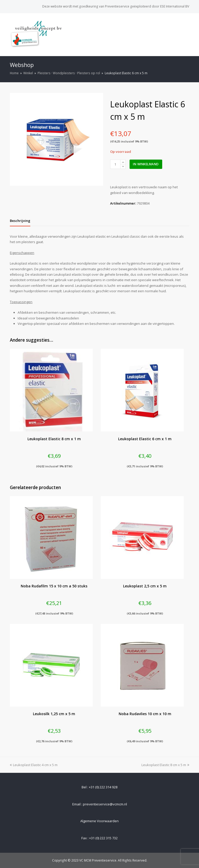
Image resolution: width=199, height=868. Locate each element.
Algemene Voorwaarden (99, 821)
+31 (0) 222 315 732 (103, 838)
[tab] (20, 221)
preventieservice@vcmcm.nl (105, 804)
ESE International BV (175, 6)
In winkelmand (146, 164)
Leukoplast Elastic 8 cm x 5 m (165, 765)
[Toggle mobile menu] (186, 34)
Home (14, 73)
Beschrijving (20, 221)
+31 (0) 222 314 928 (103, 787)
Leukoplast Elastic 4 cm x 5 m (34, 765)
